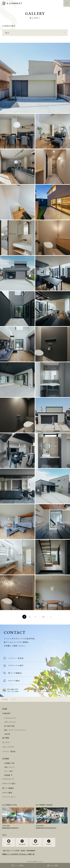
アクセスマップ (8, 779)
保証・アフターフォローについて (15, 730)
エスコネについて (10, 718)
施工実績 (6, 738)
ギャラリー (6, 742)
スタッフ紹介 (9, 771)
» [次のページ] (51, 617)
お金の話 (7, 734)
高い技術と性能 (9, 726)
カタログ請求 (7, 793)
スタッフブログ (8, 747)
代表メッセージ (9, 767)
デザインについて (10, 722)
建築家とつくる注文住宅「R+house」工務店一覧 (18, 854)
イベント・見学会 (9, 751)
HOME (5, 699)
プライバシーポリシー (9, 797)
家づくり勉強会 (8, 788)
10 (43, 617)
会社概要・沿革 (9, 763)
